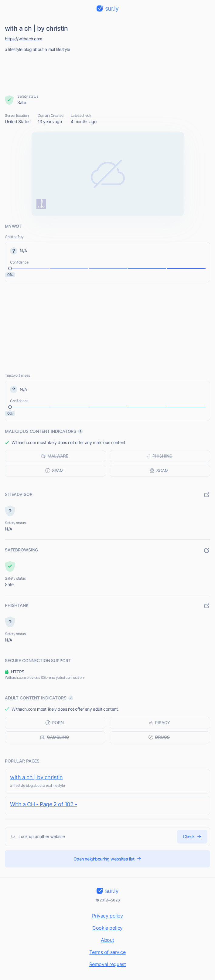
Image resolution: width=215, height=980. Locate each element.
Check (192, 837)
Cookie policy (107, 928)
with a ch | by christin (36, 777)
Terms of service (107, 952)
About (107, 940)
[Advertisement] (108, 71)
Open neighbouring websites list (108, 859)
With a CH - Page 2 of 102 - (44, 804)
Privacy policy (107, 916)
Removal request (108, 964)
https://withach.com (24, 39)
